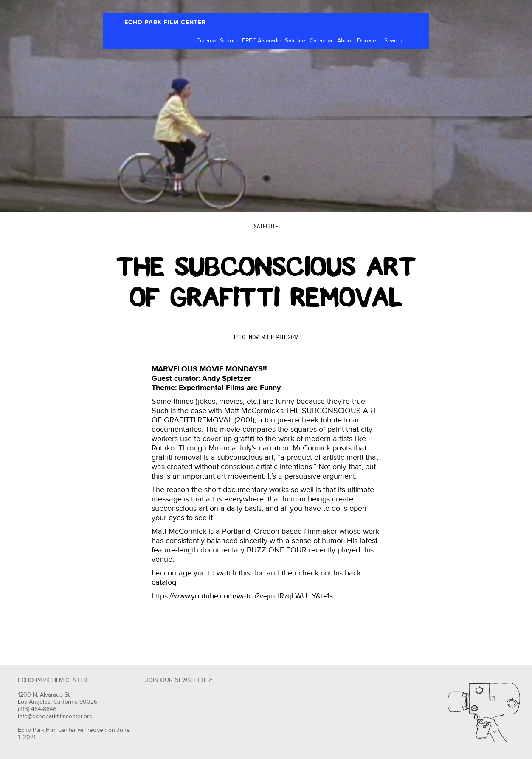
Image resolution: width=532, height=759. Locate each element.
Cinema (206, 41)
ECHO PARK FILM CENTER (165, 22)
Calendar (321, 41)
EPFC (239, 337)
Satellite (295, 41)
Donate (367, 41)
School (229, 41)
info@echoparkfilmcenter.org (55, 717)
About (345, 41)
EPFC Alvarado (261, 41)
